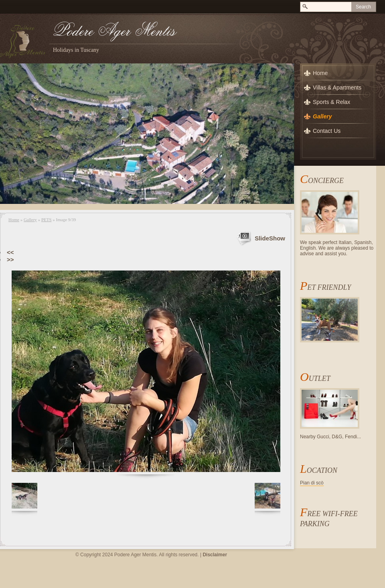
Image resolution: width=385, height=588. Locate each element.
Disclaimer (215, 555)
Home (14, 220)
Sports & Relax (331, 102)
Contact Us (327, 131)
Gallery (30, 220)
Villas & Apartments (337, 87)
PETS (47, 220)
